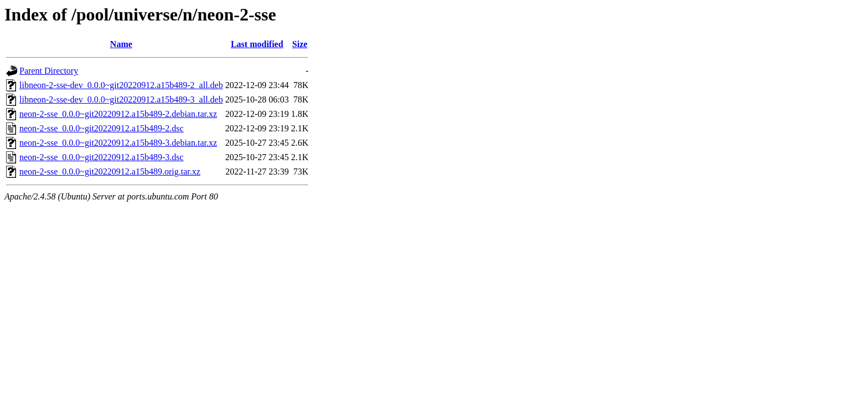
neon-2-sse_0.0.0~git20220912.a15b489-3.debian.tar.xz (118, 143)
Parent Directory (49, 71)
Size (300, 44)
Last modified (257, 44)
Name (121, 44)
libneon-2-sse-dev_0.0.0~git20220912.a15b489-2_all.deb (121, 85)
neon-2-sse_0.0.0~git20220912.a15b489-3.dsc (102, 157)
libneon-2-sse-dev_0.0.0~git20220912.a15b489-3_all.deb (121, 99)
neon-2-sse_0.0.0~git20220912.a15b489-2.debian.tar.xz (118, 114)
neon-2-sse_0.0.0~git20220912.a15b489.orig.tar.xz (110, 172)
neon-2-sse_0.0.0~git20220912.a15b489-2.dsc (102, 128)
